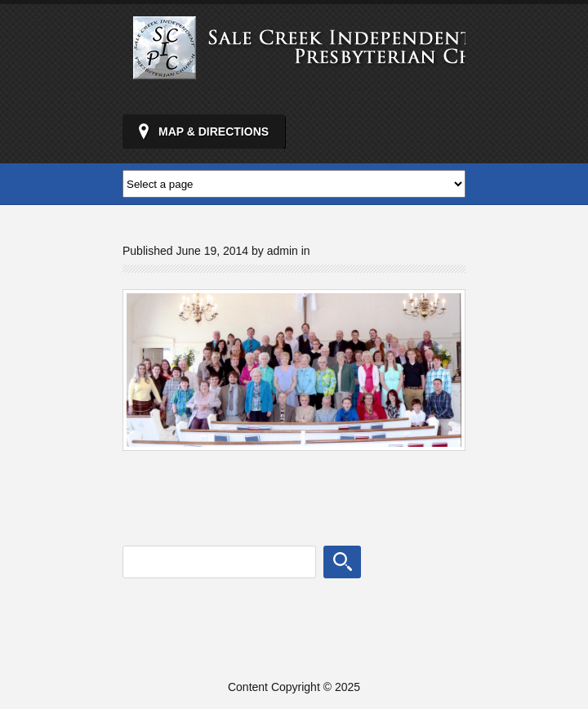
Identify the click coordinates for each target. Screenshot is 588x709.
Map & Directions (214, 132)
